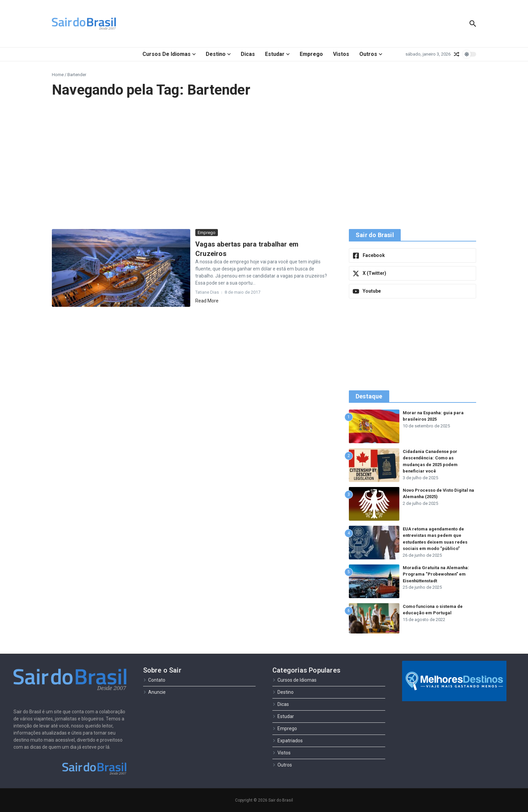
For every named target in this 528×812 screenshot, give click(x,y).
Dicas (248, 54)
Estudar (277, 54)
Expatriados (288, 741)
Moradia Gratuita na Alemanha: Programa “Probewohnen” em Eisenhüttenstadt (436, 574)
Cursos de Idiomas (169, 54)
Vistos (341, 54)
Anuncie (154, 692)
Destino (218, 54)
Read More (207, 301)
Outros (371, 54)
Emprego (311, 54)
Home (58, 75)
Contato (154, 680)
